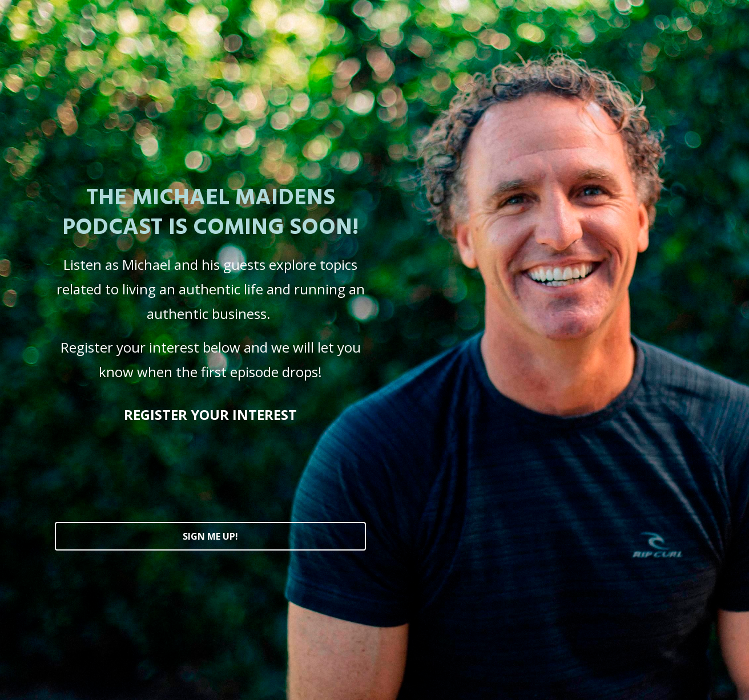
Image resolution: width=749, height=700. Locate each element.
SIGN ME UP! (210, 536)
